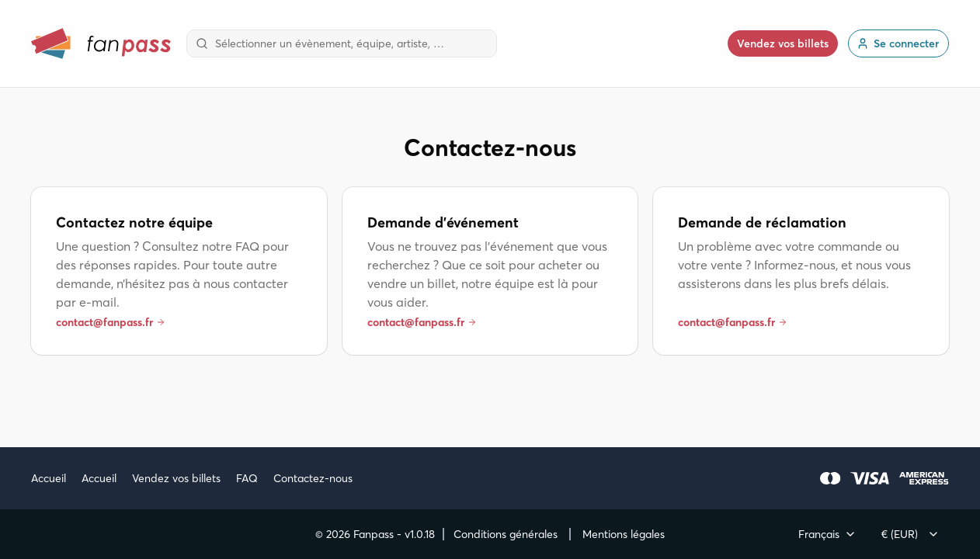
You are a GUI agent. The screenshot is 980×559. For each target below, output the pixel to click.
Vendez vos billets (176, 478)
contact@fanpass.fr (111, 322)
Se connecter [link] (898, 43)
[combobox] (342, 43)
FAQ (247, 478)
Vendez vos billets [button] (783, 43)
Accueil (49, 478)
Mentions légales (624, 534)
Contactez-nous (313, 478)
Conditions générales (506, 534)
